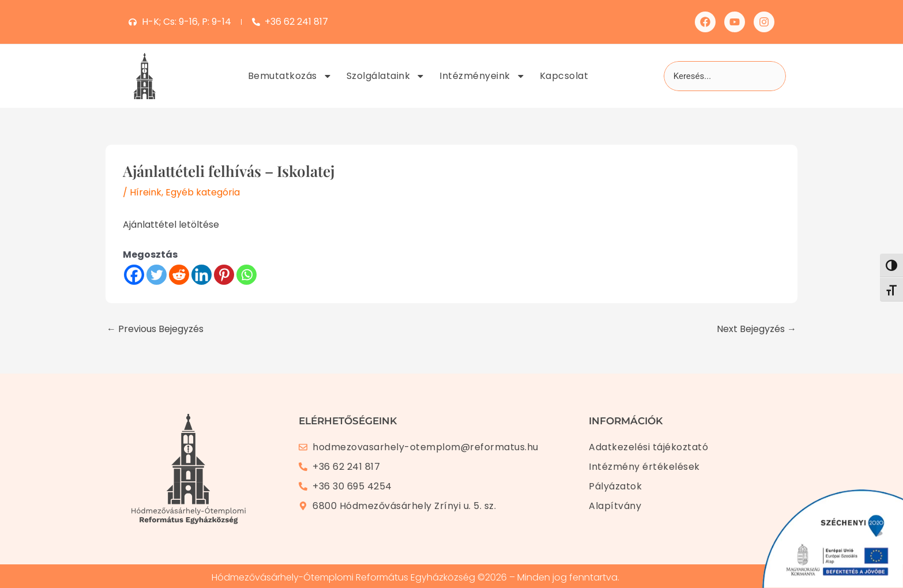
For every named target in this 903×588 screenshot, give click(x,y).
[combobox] (725, 76)
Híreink (146, 192)
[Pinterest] (224, 275)
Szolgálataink (386, 76)
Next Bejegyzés (757, 329)
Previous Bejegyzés (155, 329)
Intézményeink (482, 76)
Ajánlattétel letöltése (171, 225)
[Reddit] (179, 275)
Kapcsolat (564, 76)
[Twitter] (157, 275)
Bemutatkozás (290, 76)
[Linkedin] (202, 275)
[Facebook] (134, 275)
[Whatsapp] (247, 275)
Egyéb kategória (203, 192)
